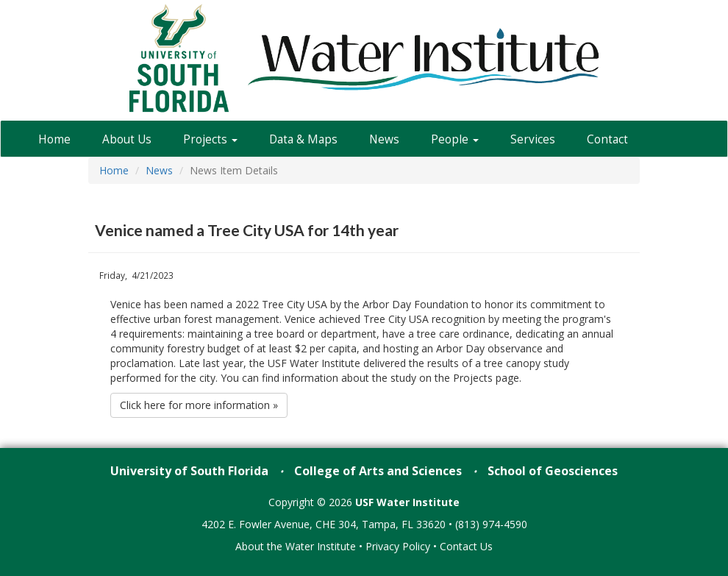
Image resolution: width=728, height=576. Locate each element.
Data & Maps (303, 139)
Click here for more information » (199, 405)
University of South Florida (189, 471)
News (384, 139)
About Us (127, 139)
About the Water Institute (296, 546)
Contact (607, 139)
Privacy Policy (398, 546)
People (455, 139)
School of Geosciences (553, 471)
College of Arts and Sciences (378, 471)
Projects (210, 139)
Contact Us (466, 546)
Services (533, 139)
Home (54, 139)
